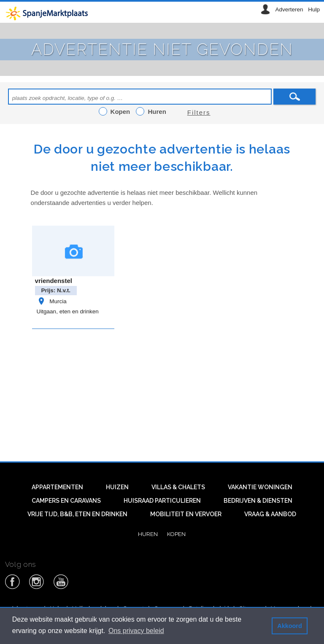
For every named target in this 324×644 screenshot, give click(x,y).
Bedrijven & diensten (258, 501)
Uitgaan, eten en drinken (68, 311)
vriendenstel (54, 281)
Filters (199, 112)
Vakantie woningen (260, 487)
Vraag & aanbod (270, 514)
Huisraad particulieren (162, 501)
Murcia (52, 301)
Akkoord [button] (289, 626)
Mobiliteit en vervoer (186, 514)
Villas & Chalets (178, 487)
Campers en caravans (66, 501)
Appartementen (57, 487)
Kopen (176, 534)
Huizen (117, 487)
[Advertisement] (177, 393)
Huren (148, 534)
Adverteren (289, 9)
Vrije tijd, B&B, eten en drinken (77, 514)
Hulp (314, 9)
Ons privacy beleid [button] (136, 631)
